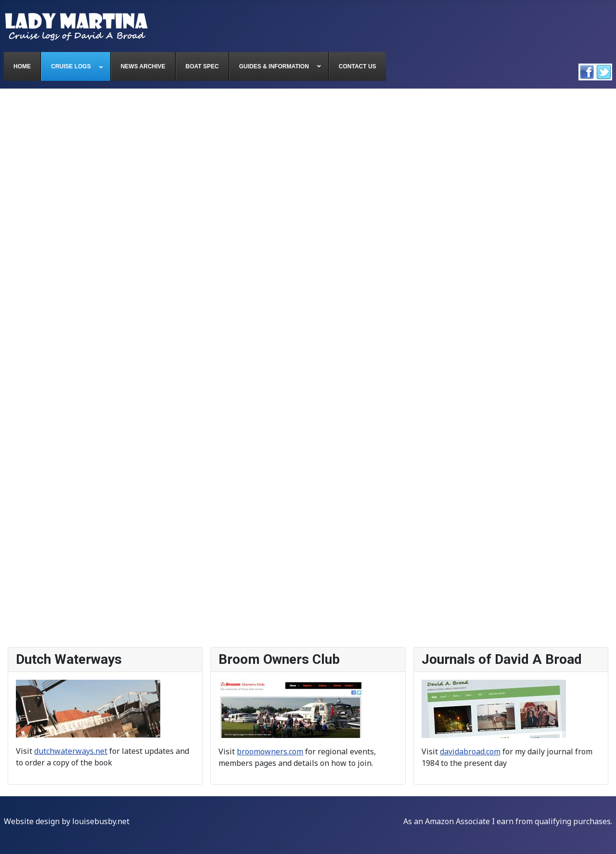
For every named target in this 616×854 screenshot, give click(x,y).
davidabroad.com (470, 751)
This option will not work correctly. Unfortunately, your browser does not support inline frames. (308, 368)
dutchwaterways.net (71, 751)
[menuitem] (22, 66)
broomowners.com (270, 751)
